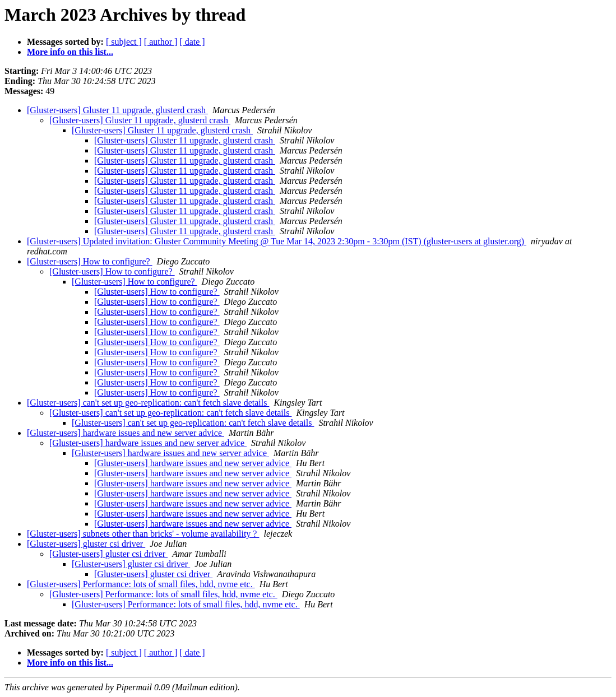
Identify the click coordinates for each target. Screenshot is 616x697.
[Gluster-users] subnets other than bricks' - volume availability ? (143, 534)
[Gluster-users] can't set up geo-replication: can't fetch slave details (148, 403)
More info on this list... (70, 52)
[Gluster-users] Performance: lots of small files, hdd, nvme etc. (141, 584)
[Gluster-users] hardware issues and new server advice (126, 433)
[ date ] (192, 42)
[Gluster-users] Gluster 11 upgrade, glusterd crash (117, 110)
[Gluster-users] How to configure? (90, 261)
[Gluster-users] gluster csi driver (86, 544)
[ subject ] (124, 42)
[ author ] (161, 42)
